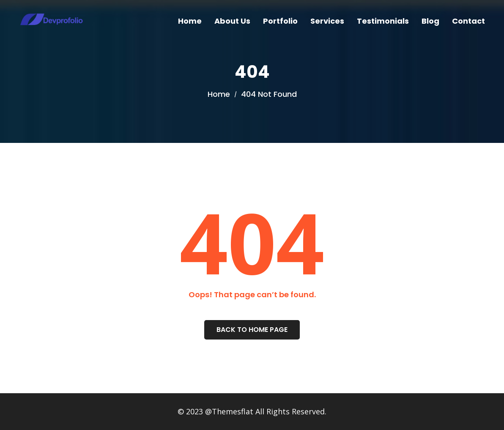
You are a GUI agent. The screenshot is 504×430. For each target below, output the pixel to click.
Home (190, 21)
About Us (232, 21)
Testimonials (383, 21)
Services (327, 21)
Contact (468, 21)
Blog (430, 21)
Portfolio (280, 21)
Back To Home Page (252, 330)
